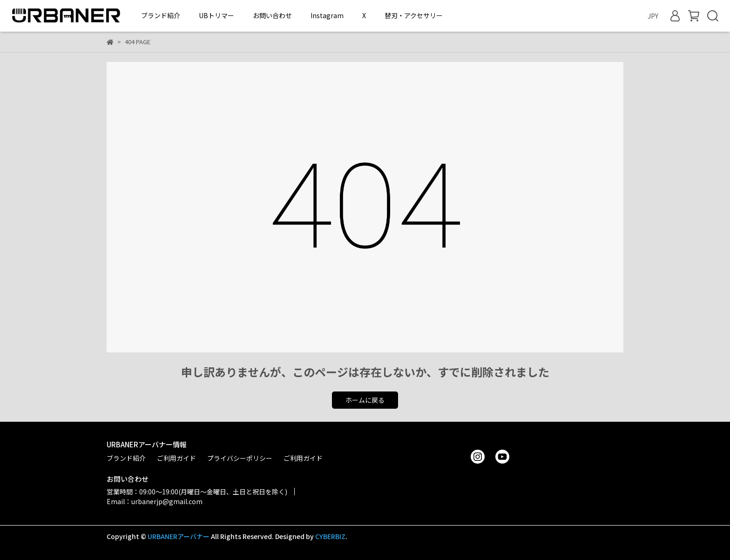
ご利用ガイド (176, 458)
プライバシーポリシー (240, 458)
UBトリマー (216, 15)
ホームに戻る (365, 400)
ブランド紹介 (161, 15)
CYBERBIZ (330, 536)
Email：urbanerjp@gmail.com (155, 501)
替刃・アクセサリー (414, 15)
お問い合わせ (272, 15)
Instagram (327, 15)
